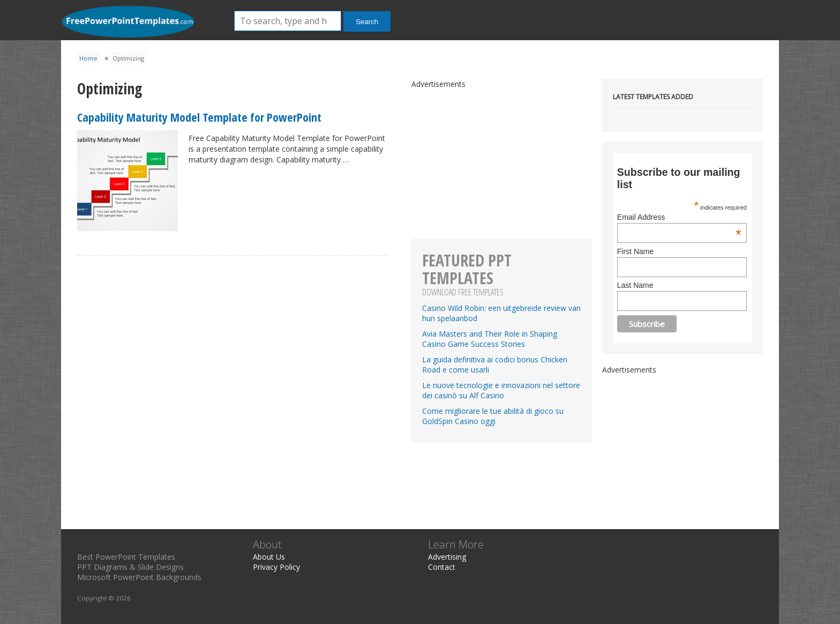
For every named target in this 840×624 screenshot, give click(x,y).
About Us (269, 557)
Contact (442, 567)
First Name (635, 251)
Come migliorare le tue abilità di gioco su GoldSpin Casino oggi (493, 416)
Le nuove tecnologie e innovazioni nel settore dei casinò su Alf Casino (501, 390)
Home (88, 58)
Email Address (679, 217)
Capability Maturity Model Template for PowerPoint (199, 117)
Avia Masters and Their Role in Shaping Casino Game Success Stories (490, 339)
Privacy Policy (276, 567)
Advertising (447, 557)
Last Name (635, 285)
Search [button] (367, 22)
